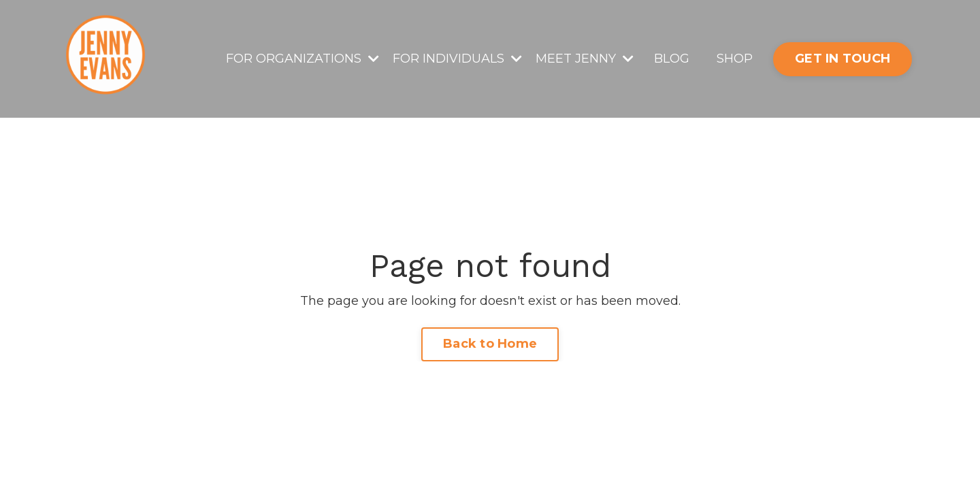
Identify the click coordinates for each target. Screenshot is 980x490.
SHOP (735, 59)
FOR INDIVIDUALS (457, 59)
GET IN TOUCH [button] (843, 59)
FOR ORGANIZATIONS (303, 59)
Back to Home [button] (490, 344)
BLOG (672, 59)
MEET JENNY (585, 59)
